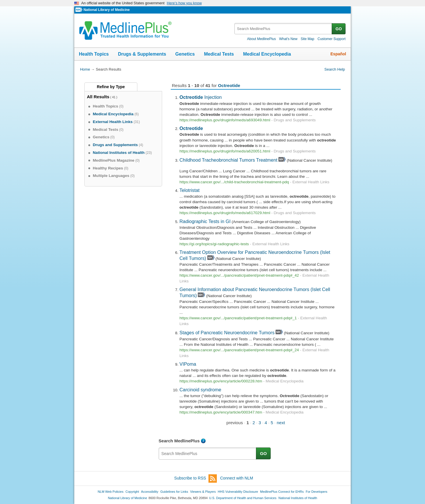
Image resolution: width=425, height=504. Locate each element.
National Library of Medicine (107, 10)
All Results (98, 97)
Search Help (335, 69)
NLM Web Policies (111, 492)
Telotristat (189, 190)
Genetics (185, 54)
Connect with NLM (237, 478)
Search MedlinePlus (179, 441)
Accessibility (150, 492)
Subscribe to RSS (196, 478)
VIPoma (188, 364)
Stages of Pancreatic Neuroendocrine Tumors (227, 333)
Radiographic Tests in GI (205, 221)
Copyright (132, 492)
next (281, 423)
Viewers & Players (203, 492)
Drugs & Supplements (142, 54)
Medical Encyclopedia (267, 54)
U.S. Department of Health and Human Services (243, 498)
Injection (201, 97)
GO (339, 29)
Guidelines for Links (174, 492)
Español (338, 54)
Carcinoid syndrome (200, 390)
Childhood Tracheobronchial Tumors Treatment (228, 160)
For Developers (317, 492)
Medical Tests (219, 54)
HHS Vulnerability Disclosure (238, 492)
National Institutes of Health (298, 498)
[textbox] (283, 29)
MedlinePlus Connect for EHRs (282, 492)
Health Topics (94, 54)
